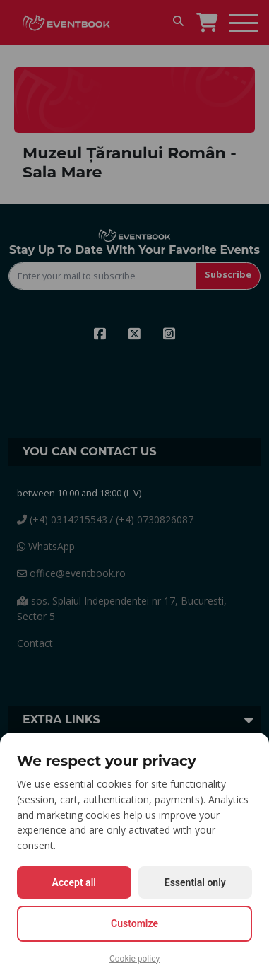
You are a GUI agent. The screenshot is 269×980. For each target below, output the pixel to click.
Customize (134, 923)
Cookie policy (134, 959)
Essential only (195, 882)
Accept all (74, 882)
